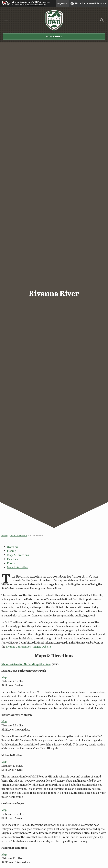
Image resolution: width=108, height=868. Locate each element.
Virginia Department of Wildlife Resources (31, 2)
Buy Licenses (54, 37)
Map (4, 677)
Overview (12, 547)
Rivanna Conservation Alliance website (28, 647)
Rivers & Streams (19, 535)
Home (4, 535)
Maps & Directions (18, 555)
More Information (18, 567)
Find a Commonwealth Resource (88, 4)
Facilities (12, 559)
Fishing (11, 551)
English (62, 4)
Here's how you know (35, 5)
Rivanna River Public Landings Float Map (26, 664)
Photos (11, 563)
